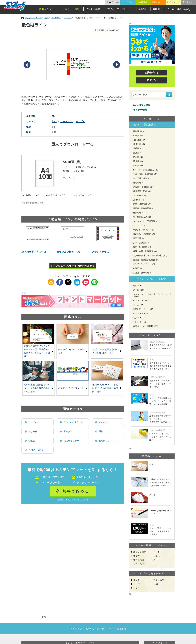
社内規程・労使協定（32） (145, 234)
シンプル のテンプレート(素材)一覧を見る (73, 266)
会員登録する (152, 72)
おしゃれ (33, 431)
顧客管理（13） (140, 183)
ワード (71, 178)
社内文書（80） (140, 140)
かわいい (103, 422)
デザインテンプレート (119, 9)
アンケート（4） (141, 196)
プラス (157, 556)
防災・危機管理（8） (143, 204)
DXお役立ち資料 (142, 105)
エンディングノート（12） (145, 264)
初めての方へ (113, 2)
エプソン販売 (140, 552)
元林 (156, 560)
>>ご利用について (30, 195)
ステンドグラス (100, 252)
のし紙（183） (140, 290)
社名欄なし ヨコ (107, 441)
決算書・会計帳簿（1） (144, 187)
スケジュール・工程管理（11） (147, 221)
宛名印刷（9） (140, 200)
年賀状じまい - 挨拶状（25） (146, 326)
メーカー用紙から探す (179, 9)
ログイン (128, 2)
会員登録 (143, 2)
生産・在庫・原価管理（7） (146, 174)
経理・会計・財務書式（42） (146, 251)
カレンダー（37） (141, 322)
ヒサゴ (157, 552)
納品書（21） (139, 157)
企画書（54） (139, 136)
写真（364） (139, 318)
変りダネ (68, 431)
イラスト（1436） (141, 313)
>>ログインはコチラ (82, 195)
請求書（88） (139, 161)
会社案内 (121, 629)
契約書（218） (140, 131)
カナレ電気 (139, 563)
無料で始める (76, 491)
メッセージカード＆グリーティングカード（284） (152, 295)
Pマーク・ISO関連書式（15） (147, 170)
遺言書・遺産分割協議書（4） (147, 260)
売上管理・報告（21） (143, 178)
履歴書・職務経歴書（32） (145, 208)
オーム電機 (139, 560)
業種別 (142, 9)
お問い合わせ (158, 2)
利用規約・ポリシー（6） (145, 230)
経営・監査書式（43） (143, 247)
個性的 (32, 441)
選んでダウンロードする (73, 144)
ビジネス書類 (93, 9)
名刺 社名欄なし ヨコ (34, 203)
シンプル (33, 422)
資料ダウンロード (49, 9)
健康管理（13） (140, 213)
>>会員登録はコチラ (56, 195)
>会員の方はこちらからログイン (73, 499)
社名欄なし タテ (72, 441)
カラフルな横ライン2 (68, 252)
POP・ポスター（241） (144, 300)
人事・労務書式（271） (144, 243)
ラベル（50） (139, 305)
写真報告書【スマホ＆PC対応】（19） (151, 256)
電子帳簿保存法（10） (143, 217)
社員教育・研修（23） (143, 191)
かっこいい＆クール (73, 422)
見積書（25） (139, 148)
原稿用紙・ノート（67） (144, 309)
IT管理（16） (139, 268)
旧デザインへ (188, 2)
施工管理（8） (140, 238)
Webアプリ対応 (36, 450)
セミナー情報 (72, 9)
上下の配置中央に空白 (34, 252)
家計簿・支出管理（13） (144, 273)
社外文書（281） (141, 144)
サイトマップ (173, 2)
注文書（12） (139, 153)
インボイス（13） (141, 226)
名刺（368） (139, 286)
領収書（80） (139, 166)
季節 (101, 431)
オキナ (136, 556)
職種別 (156, 9)
